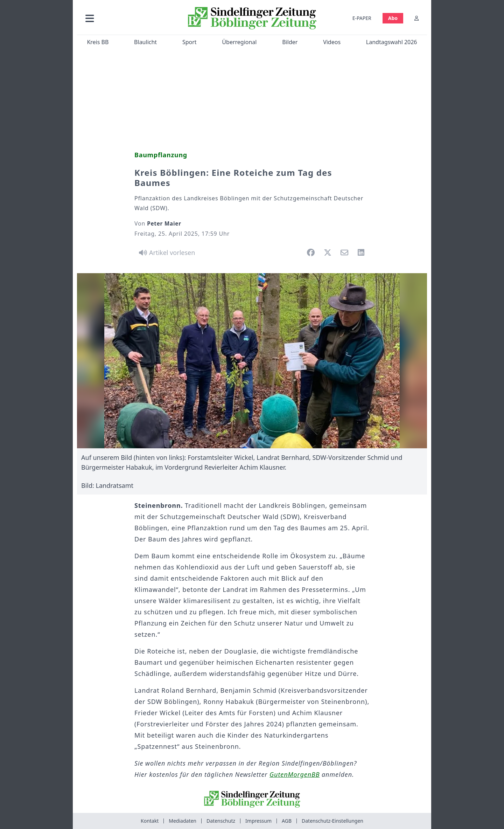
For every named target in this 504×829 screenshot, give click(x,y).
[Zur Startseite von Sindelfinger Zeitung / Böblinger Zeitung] (252, 18)
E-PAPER (362, 18)
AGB (287, 821)
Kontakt (150, 821)
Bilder (290, 42)
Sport (190, 42)
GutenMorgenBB (295, 774)
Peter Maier (164, 223)
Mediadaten (183, 821)
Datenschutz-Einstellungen (332, 821)
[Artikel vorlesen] (166, 253)
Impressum (258, 821)
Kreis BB (98, 42)
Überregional (239, 42)
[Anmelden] (416, 18)
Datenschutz (221, 821)
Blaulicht (145, 42)
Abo (393, 18)
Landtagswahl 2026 (392, 42)
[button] (127, 18)
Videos (332, 42)
